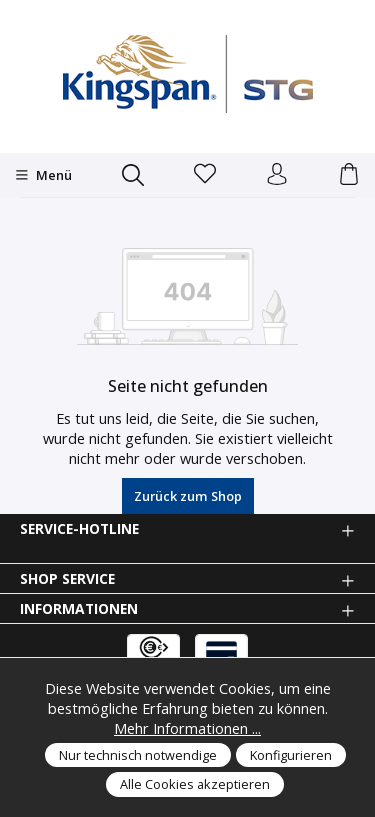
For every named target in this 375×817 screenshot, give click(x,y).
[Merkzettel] (205, 175)
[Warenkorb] (349, 175)
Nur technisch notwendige (138, 755)
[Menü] (43, 175)
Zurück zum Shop (188, 496)
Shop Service (67, 579)
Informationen (79, 609)
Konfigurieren (291, 755)
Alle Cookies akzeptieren (195, 784)
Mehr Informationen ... (187, 728)
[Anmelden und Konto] (277, 175)
